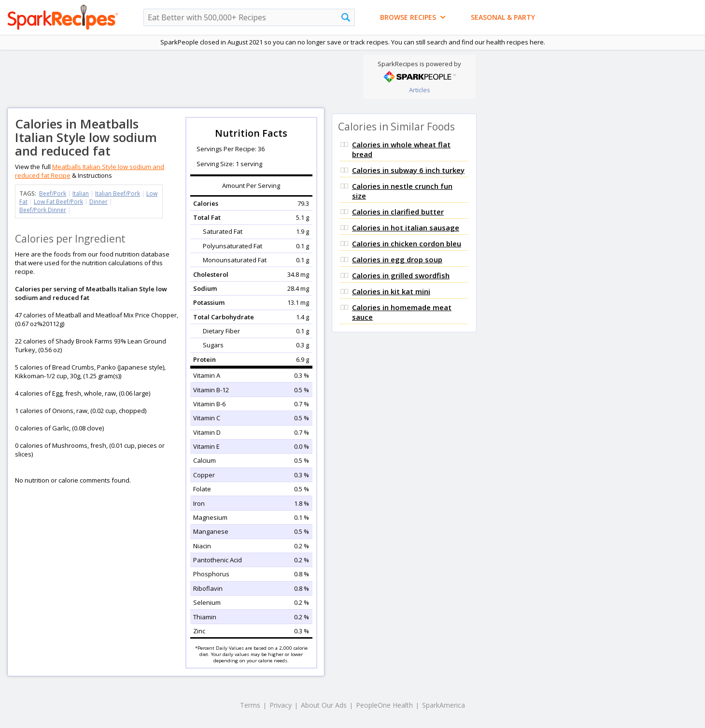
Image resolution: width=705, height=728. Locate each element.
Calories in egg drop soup (397, 259)
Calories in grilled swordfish (401, 275)
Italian (81, 193)
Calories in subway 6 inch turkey (408, 170)
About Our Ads (324, 705)
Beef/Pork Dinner (43, 210)
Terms (250, 705)
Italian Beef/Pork (118, 193)
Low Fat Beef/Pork (58, 202)
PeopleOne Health (384, 705)
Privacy (281, 705)
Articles (420, 90)
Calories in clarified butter (398, 212)
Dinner (99, 202)
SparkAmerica (444, 705)
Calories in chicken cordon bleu (407, 243)
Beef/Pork (53, 193)
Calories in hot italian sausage (406, 228)
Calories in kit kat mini (391, 291)
